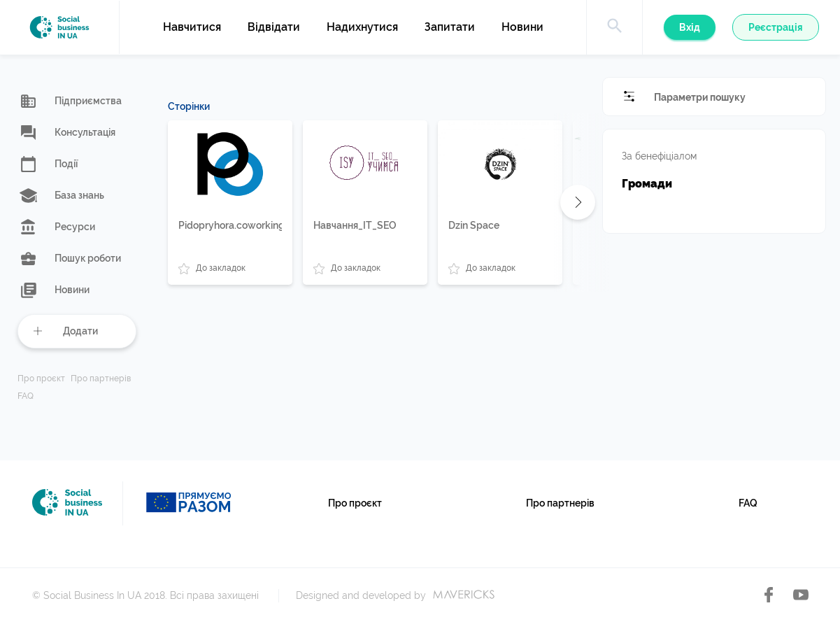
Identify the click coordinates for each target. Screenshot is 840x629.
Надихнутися (362, 27)
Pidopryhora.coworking (230, 225)
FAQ (26, 396)
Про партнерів (101, 379)
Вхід (690, 27)
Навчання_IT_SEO (355, 225)
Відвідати (274, 27)
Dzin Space (474, 225)
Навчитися (192, 27)
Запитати (450, 27)
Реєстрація (776, 27)
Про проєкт (41, 379)
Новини (522, 27)
